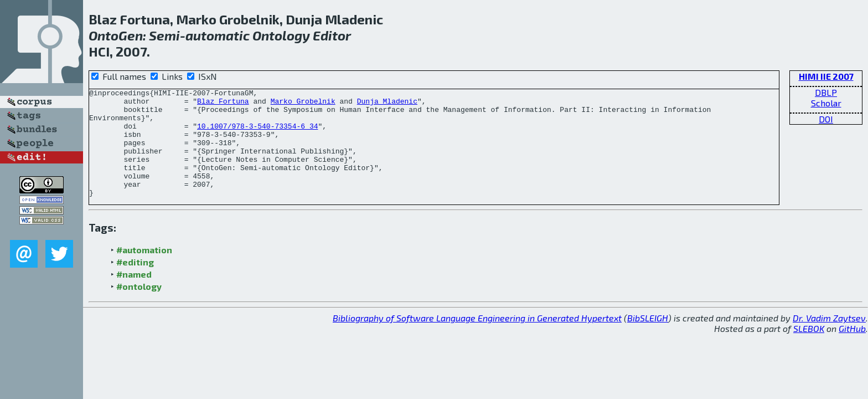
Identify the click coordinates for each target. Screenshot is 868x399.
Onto (104, 35)
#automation (144, 271)
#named (134, 296)
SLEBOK (809, 350)
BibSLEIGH (648, 339)
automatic (218, 35)
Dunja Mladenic (387, 104)
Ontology (281, 35)
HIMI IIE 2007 (826, 76)
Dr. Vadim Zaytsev (829, 339)
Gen (131, 35)
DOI (826, 119)
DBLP (826, 92)
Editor (332, 35)
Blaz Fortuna (223, 104)
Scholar (826, 103)
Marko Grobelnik (303, 104)
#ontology (139, 308)
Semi (164, 35)
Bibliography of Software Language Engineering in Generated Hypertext (477, 339)
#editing (135, 283)
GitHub (852, 350)
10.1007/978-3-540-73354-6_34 (257, 134)
